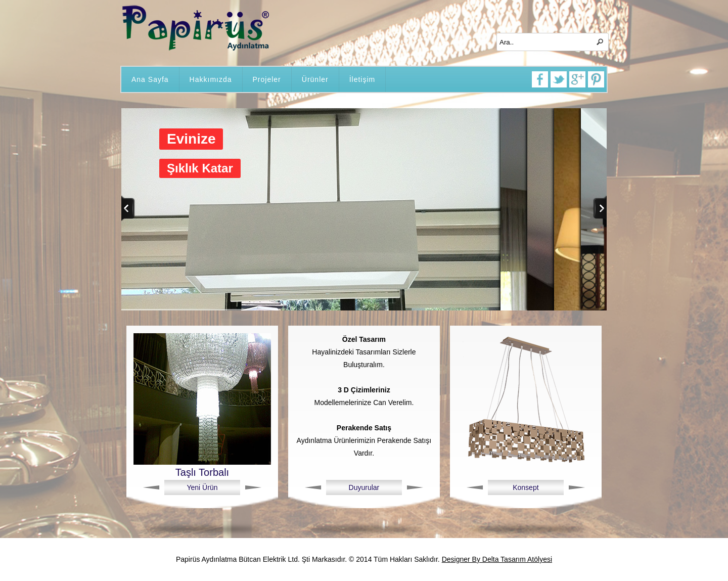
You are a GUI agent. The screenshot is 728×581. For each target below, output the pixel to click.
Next (256, 487)
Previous (149, 487)
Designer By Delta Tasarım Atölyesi (497, 559)
